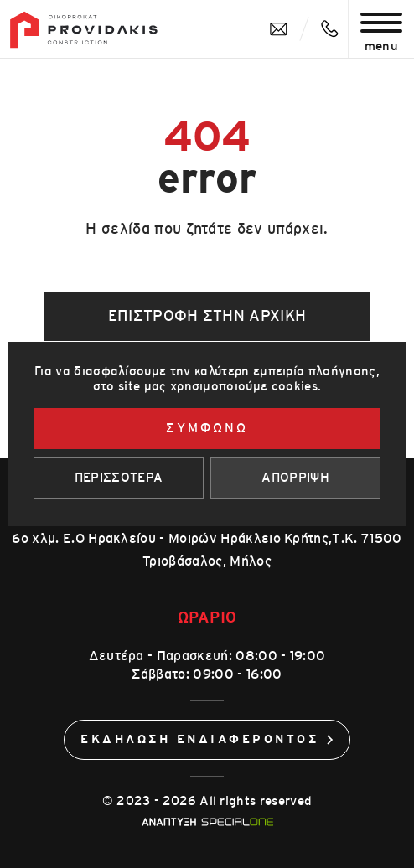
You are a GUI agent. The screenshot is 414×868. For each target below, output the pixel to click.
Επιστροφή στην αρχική (207, 317)
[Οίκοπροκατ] (84, 30)
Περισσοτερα (119, 478)
